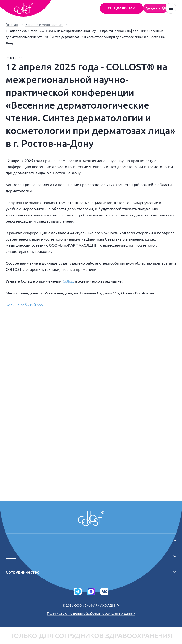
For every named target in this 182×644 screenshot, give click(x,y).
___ (91, 541)
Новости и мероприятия (44, 25)
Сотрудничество (91, 572)
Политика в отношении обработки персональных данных (91, 613)
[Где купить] (156, 8)
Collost (68, 281)
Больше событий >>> (25, 305)
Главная (12, 25)
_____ (91, 556)
